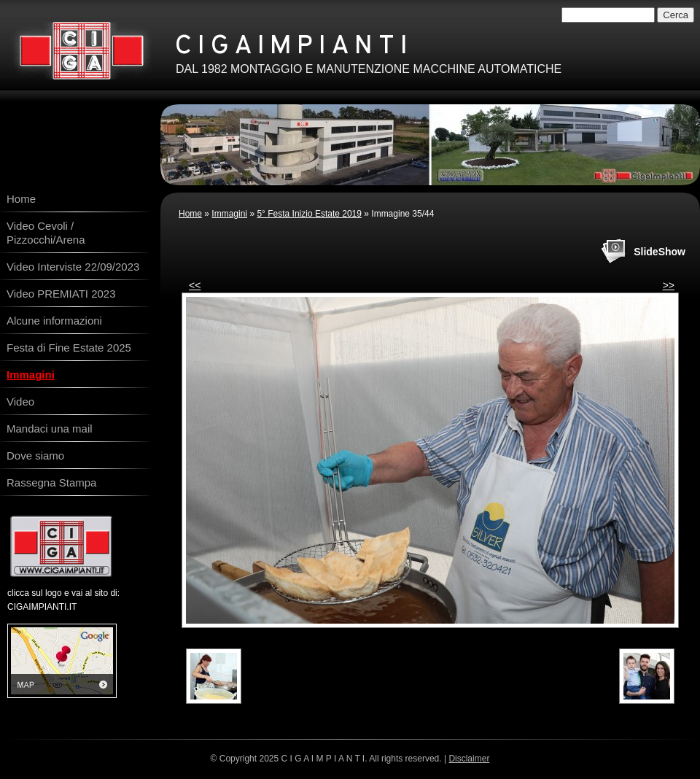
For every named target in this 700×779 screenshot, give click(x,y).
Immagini (229, 214)
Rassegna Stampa (51, 482)
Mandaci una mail (50, 429)
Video (20, 402)
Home (190, 214)
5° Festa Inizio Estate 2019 (309, 214)
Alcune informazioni (54, 321)
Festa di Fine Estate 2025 (69, 348)
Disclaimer (469, 759)
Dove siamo (35, 456)
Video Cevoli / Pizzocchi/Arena (46, 233)
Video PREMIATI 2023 (61, 294)
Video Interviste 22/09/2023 (73, 267)
